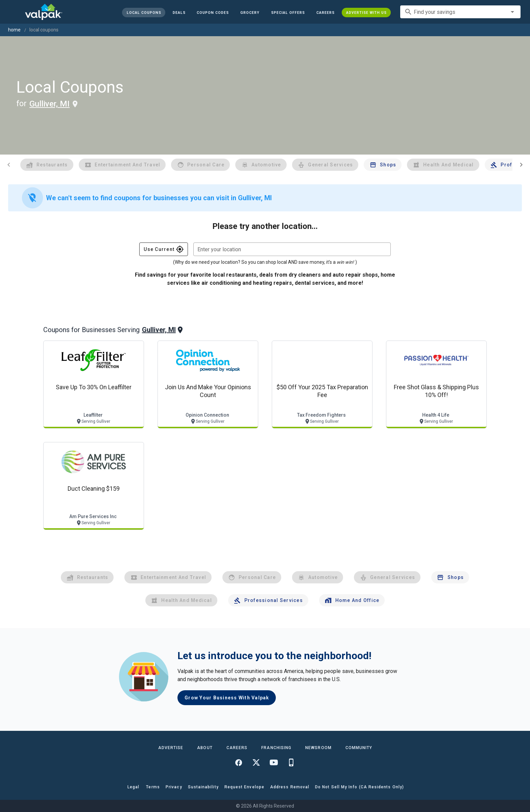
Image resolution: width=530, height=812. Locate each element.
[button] (288, 13)
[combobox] (460, 12)
